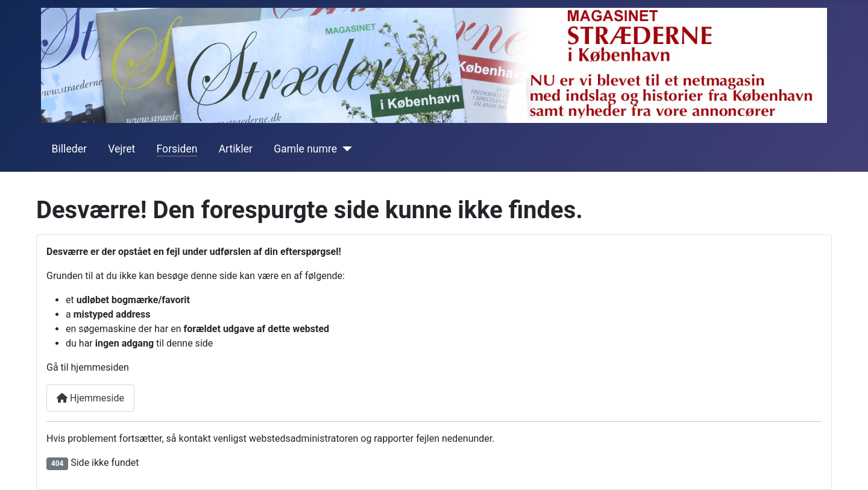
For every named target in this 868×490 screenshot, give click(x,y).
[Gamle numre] (344, 149)
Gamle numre (305, 149)
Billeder (69, 149)
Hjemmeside (90, 398)
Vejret (121, 149)
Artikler (236, 149)
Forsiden (177, 149)
